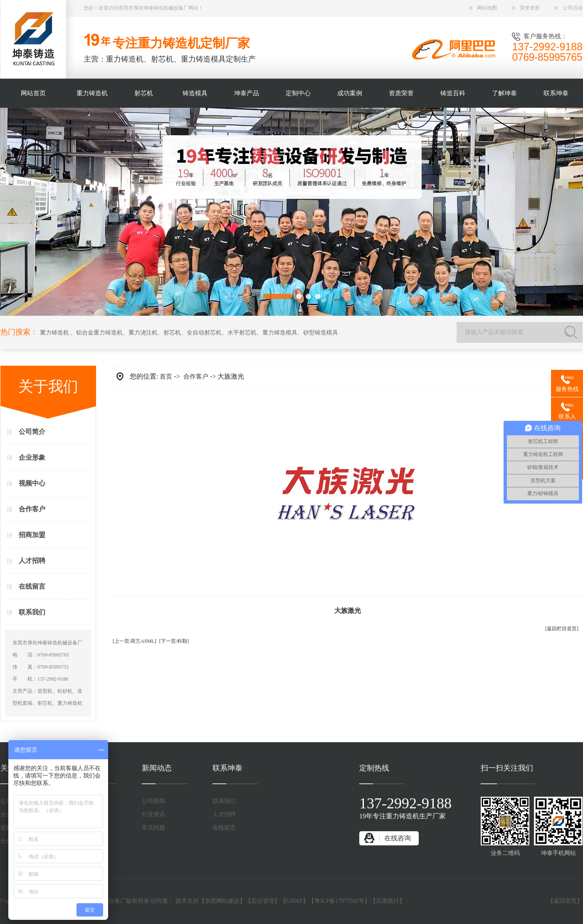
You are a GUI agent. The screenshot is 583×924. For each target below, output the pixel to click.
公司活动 (568, 8)
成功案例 (350, 93)
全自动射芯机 (204, 333)
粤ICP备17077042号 (339, 901)
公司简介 (32, 432)
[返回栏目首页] (562, 629)
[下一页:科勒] (174, 641)
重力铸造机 (92, 93)
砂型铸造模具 (321, 333)
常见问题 (153, 828)
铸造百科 (453, 93)
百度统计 (388, 901)
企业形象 (32, 457)
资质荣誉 (401, 93)
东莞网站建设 (222, 901)
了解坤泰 (504, 93)
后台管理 (263, 901)
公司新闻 (153, 801)
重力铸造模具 (280, 333)
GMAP (294, 901)
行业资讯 (153, 814)
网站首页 (33, 93)
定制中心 (298, 93)
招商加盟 (32, 535)
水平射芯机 (242, 333)
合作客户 (32, 509)
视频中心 (32, 483)
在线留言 (32, 586)
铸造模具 (195, 93)
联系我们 (32, 612)
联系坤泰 (556, 93)
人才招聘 (32, 561)
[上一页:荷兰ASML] (135, 641)
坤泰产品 (247, 93)
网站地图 (483, 8)
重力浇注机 (143, 333)
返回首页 (565, 901)
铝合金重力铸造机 (99, 333)
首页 (166, 377)
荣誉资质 (526, 8)
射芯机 (144, 93)
